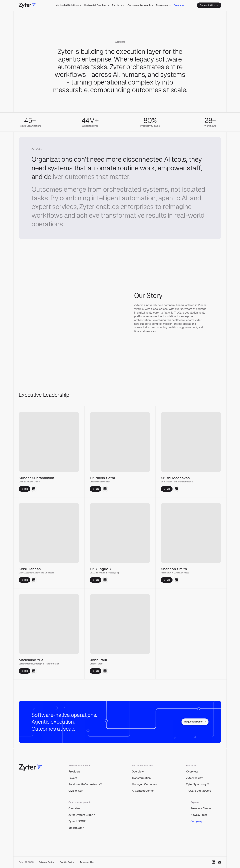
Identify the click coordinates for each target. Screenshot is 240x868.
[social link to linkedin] (34, 490)
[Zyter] (27, 5)
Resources (163, 5)
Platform (118, 5)
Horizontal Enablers (97, 5)
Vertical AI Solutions (69, 5)
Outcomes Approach (140, 5)
